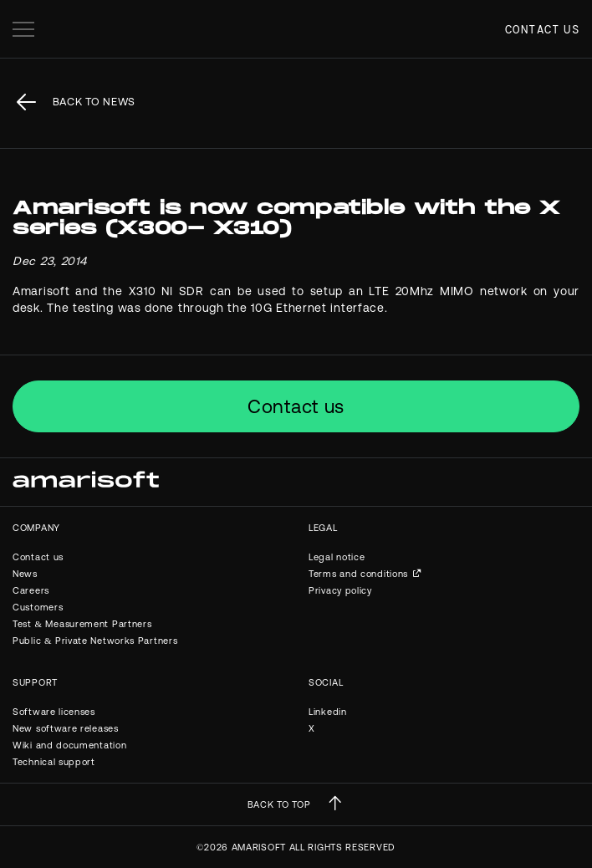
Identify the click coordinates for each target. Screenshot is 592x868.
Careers (31, 590)
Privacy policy (340, 590)
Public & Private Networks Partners (95, 641)
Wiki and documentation (69, 745)
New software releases (66, 728)
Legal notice (337, 557)
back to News (94, 102)
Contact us (542, 29)
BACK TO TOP (279, 804)
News (25, 574)
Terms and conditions (358, 574)
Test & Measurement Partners (82, 624)
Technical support (54, 762)
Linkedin (328, 712)
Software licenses (54, 712)
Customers (38, 607)
